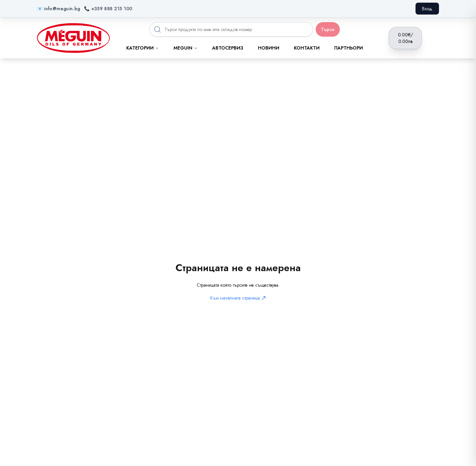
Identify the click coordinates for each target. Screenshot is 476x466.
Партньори (349, 48)
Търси (328, 29)
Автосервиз (228, 48)
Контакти (307, 48)
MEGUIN (186, 48)
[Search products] (231, 29)
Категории (143, 48)
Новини (269, 48)
